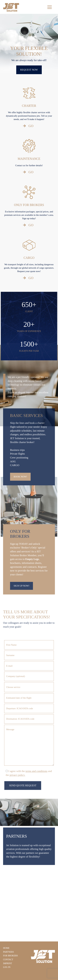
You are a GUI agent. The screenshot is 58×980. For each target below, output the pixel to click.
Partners (8, 952)
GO (28, 126)
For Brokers (10, 956)
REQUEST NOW (29, 70)
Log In (7, 967)
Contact (8, 960)
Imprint (8, 963)
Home (6, 948)
